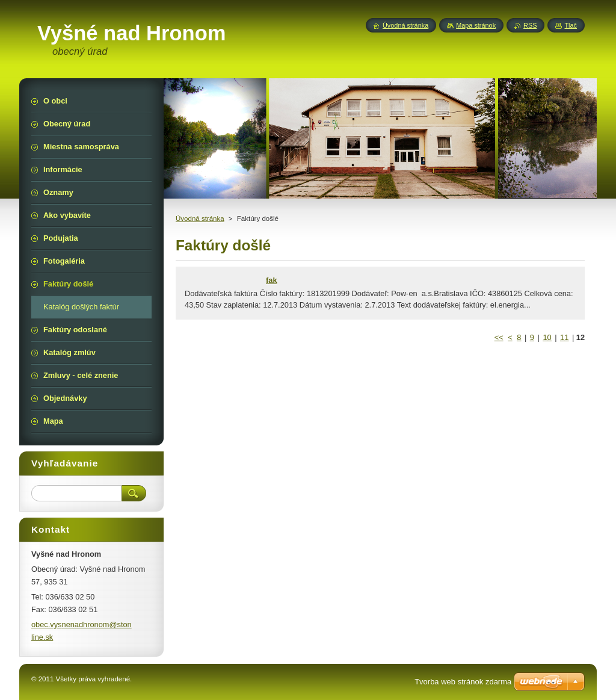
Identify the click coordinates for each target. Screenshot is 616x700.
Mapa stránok (476, 25)
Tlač (571, 25)
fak (272, 280)
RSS (530, 25)
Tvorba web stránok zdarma (463, 682)
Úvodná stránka (200, 218)
